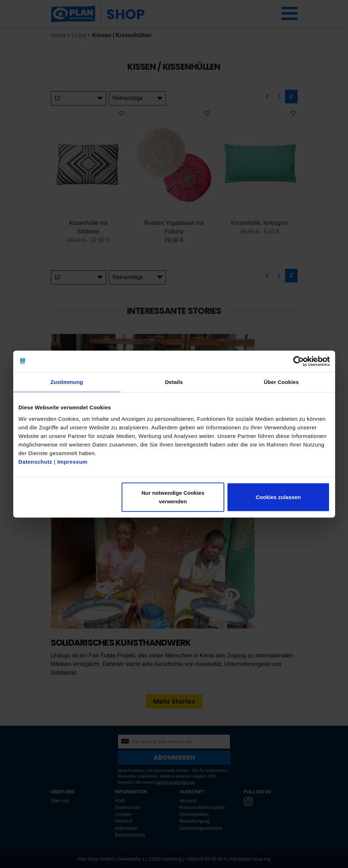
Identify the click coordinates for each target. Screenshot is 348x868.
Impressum (72, 461)
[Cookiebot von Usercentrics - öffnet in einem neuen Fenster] (298, 361)
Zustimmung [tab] (67, 382)
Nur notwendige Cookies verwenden (173, 497)
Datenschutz (36, 461)
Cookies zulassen (278, 497)
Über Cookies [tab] (281, 382)
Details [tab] (174, 382)
